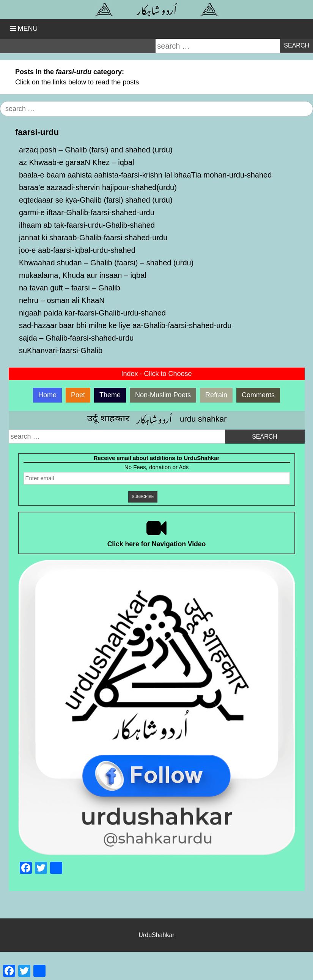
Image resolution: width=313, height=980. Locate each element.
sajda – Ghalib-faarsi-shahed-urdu (76, 338)
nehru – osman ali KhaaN (62, 300)
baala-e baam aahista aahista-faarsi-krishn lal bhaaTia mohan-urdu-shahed (145, 175)
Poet (78, 395)
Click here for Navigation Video (157, 544)
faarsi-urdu (37, 132)
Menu (28, 29)
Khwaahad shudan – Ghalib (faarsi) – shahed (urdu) (106, 263)
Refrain (216, 395)
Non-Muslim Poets (163, 395)
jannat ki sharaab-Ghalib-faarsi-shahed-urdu (93, 238)
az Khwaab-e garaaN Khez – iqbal (77, 162)
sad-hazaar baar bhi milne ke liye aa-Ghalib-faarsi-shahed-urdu (125, 325)
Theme (110, 395)
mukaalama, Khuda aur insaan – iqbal (83, 275)
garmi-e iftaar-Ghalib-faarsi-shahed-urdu (87, 212)
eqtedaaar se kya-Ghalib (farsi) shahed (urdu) (96, 200)
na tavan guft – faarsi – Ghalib (70, 288)
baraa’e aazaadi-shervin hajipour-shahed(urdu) (98, 187)
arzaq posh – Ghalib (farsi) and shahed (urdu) (96, 150)
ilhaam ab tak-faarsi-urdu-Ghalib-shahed (87, 225)
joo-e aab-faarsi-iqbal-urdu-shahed (77, 250)
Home (47, 395)
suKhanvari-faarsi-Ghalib (61, 350)
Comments (258, 395)
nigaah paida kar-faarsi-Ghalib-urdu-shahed (92, 313)
